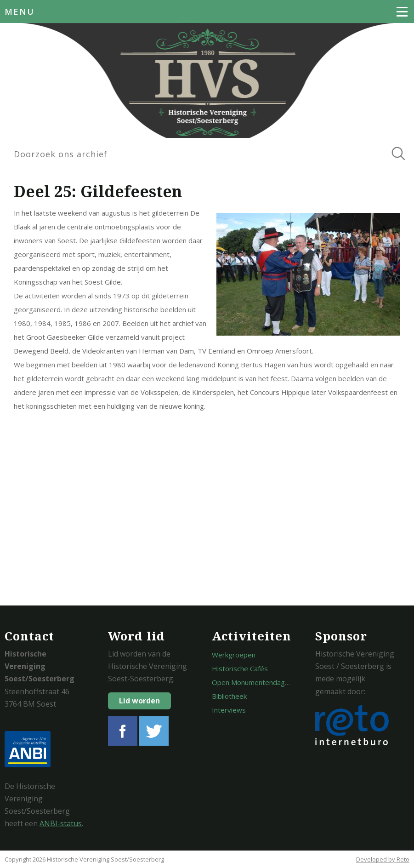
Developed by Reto (383, 859)
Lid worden (139, 701)
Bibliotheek (229, 696)
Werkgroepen (234, 655)
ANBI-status (61, 823)
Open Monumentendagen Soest (262, 682)
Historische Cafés (240, 668)
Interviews (229, 710)
